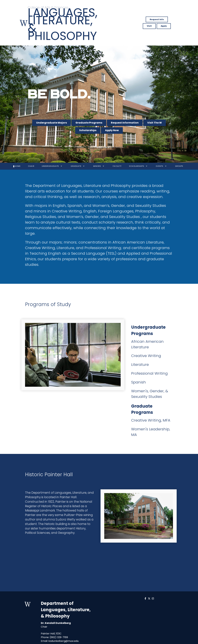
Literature (140, 364)
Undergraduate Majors (52, 123)
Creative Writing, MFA (151, 420)
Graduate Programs (89, 123)
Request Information (125, 123)
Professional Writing (149, 373)
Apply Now (112, 130)
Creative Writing (146, 356)
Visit (149, 26)
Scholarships (88, 130)
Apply (164, 26)
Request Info (157, 19)
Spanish (139, 382)
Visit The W (155, 123)
